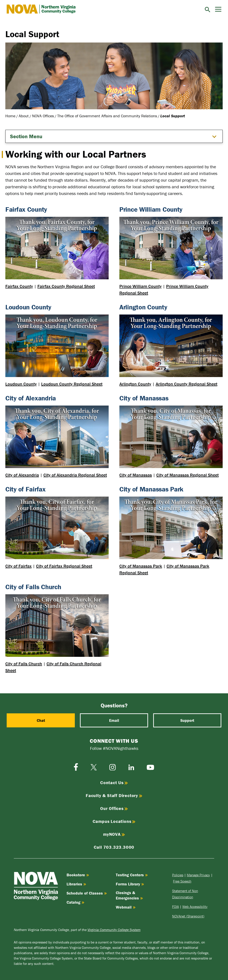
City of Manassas (136, 475)
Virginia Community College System (114, 930)
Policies (178, 875)
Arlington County (135, 384)
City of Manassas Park (141, 566)
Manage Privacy (198, 875)
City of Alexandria (22, 475)
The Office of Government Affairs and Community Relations (107, 116)
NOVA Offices (43, 116)
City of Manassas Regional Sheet (187, 475)
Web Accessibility (195, 907)
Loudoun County (21, 384)
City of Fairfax (18, 566)
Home (10, 116)
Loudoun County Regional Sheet (72, 384)
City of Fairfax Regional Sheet (64, 566)
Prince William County (140, 286)
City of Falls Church (24, 664)
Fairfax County (19, 286)
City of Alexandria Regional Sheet (75, 475)
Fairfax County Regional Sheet (66, 286)
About (24, 116)
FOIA (175, 907)
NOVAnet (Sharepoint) (188, 916)
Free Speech (182, 881)
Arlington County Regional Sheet (186, 384)
